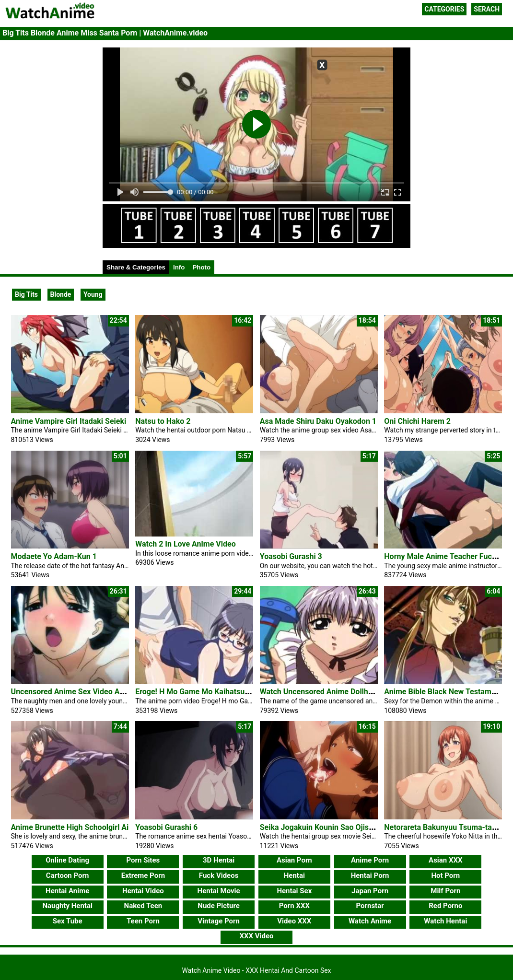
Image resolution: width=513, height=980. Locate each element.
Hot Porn (445, 875)
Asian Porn (294, 860)
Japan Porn (370, 891)
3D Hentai (219, 860)
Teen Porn (143, 921)
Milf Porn (445, 891)
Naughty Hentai (67, 906)
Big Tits (26, 294)
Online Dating (67, 860)
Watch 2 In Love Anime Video (186, 544)
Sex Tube (68, 921)
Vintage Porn (219, 921)
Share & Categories (136, 267)
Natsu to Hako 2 (163, 421)
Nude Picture (219, 906)
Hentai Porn (370, 875)
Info (179, 267)
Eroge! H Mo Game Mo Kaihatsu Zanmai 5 (207, 692)
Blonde (61, 294)
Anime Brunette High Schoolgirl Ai (70, 827)
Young (93, 294)
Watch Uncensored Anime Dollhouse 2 (326, 692)
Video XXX (294, 921)
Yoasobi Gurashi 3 (291, 556)
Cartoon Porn (68, 875)
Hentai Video (143, 891)
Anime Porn (370, 860)
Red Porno (445, 906)
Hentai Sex (294, 891)
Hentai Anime (67, 891)
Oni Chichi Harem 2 (417, 421)
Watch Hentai (445, 921)
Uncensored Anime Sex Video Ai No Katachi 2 (89, 692)
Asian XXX (445, 860)
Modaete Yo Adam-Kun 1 (54, 556)
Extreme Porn (143, 875)
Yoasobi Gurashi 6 (166, 827)
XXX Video (256, 936)
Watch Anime (370, 921)
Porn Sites (143, 860)
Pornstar (370, 906)
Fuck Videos (219, 875)
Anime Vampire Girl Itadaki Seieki (69, 421)
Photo (201, 267)
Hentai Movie (219, 891)
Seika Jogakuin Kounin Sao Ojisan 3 (322, 827)
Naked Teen (143, 906)
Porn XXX (294, 906)
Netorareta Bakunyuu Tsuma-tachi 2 (446, 827)
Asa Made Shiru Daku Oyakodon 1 (318, 421)
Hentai (294, 875)
